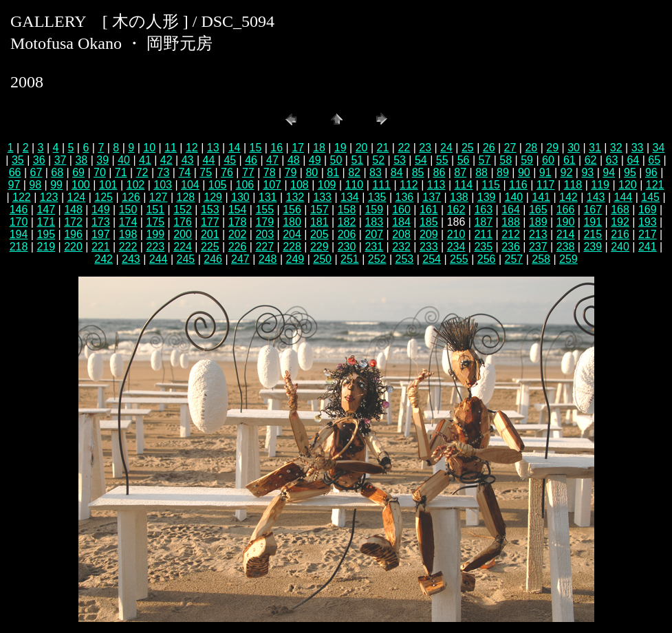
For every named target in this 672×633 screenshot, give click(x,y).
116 (518, 185)
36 (39, 160)
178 (238, 222)
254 (432, 259)
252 (377, 259)
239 (593, 247)
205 (319, 234)
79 (291, 172)
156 (292, 210)
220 (73, 247)
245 (186, 259)
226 (238, 247)
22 (404, 148)
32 (616, 148)
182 (347, 222)
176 (183, 222)
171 (46, 222)
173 (101, 222)
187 (483, 222)
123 (49, 197)
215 (593, 234)
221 (101, 247)
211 (483, 234)
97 (14, 185)
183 (374, 222)
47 (272, 160)
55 (442, 160)
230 (347, 247)
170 (19, 222)
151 (155, 210)
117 (546, 185)
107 (272, 185)
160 (401, 210)
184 (401, 222)
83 (376, 172)
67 (36, 172)
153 (210, 210)
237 (538, 247)
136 (405, 197)
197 (101, 234)
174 (128, 222)
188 (511, 222)
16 (277, 148)
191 (593, 222)
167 (593, 210)
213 (538, 234)
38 (81, 160)
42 (166, 160)
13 (213, 148)
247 (240, 259)
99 (56, 185)
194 (19, 234)
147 (46, 210)
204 (292, 234)
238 (566, 247)
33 (638, 148)
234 (456, 247)
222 (128, 247)
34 (659, 148)
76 (227, 172)
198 (128, 234)
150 (128, 210)
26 (489, 148)
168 (620, 210)
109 (327, 185)
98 (35, 185)
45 (230, 160)
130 (240, 197)
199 (155, 234)
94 (609, 172)
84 (397, 172)
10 (149, 148)
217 (648, 234)
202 (238, 234)
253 (405, 259)
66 (15, 172)
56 (464, 160)
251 (350, 259)
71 (121, 172)
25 (468, 148)
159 (374, 210)
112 (409, 185)
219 (46, 247)
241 (648, 247)
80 (312, 172)
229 (319, 247)
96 (651, 172)
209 (429, 234)
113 (436, 185)
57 (485, 160)
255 (459, 259)
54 (421, 160)
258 (541, 259)
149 (101, 210)
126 (131, 197)
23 (425, 148)
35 (18, 160)
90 (524, 172)
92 (567, 172)
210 (456, 234)
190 (566, 222)
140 (514, 197)
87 (460, 172)
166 (566, 210)
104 (190, 185)
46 (251, 160)
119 (600, 185)
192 (620, 222)
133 (322, 197)
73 (164, 172)
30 (574, 148)
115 (491, 185)
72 (142, 172)
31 (595, 148)
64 (633, 160)
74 (184, 172)
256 (487, 259)
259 (568, 259)
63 (612, 160)
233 (429, 247)
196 (73, 234)
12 (192, 148)
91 (545, 172)
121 (655, 185)
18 (319, 148)
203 (264, 234)
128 (186, 197)
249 (295, 259)
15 (255, 148)
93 (587, 172)
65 (654, 160)
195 (46, 234)
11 (171, 148)
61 (570, 160)
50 (336, 160)
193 (648, 222)
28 (531, 148)
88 (481, 172)
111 (381, 185)
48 (294, 160)
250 (322, 259)
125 (104, 197)
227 (264, 247)
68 (57, 172)
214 (566, 234)
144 (624, 197)
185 (429, 222)
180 (292, 222)
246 (213, 259)
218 (19, 247)
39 (102, 160)
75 (206, 172)
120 (628, 185)
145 (650, 197)
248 (268, 259)
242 (104, 259)
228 (292, 247)
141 (541, 197)
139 (487, 197)
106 (245, 185)
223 (155, 247)
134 (350, 197)
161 (429, 210)
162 (456, 210)
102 (136, 185)
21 (383, 148)
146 (19, 210)
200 (183, 234)
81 (333, 172)
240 (620, 247)
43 (188, 160)
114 (464, 185)
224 (183, 247)
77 (248, 172)
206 (347, 234)
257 (514, 259)
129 (213, 197)
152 (183, 210)
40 (124, 160)
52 (378, 160)
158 (347, 210)
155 (264, 210)
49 (315, 160)
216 (620, 234)
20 (362, 148)
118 (573, 185)
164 (511, 210)
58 (506, 160)
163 (483, 210)
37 (61, 160)
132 (295, 197)
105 (218, 185)
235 (483, 247)
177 (210, 222)
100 (81, 185)
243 (131, 259)
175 (155, 222)
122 (22, 197)
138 (459, 197)
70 (100, 172)
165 (538, 210)
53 (400, 160)
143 (596, 197)
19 (340, 148)
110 (355, 185)
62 (591, 160)
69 (78, 172)
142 (568, 197)
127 (159, 197)
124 (77, 197)
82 (354, 172)
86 (440, 172)
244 (159, 259)
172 (73, 222)
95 (630, 172)
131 (268, 197)
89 (503, 172)
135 (377, 197)
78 (270, 172)
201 (210, 234)
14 (235, 148)
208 (401, 234)
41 (145, 160)
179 (264, 222)
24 (446, 148)
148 (73, 210)
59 (527, 160)
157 (319, 210)
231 (374, 247)
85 (418, 172)
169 (648, 210)
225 (210, 247)
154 (238, 210)
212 (511, 234)
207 (374, 234)
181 (319, 222)
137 (432, 197)
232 (401, 247)
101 (108, 185)
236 (511, 247)
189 (538, 222)
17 (298, 148)
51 (357, 160)
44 (209, 160)
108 (300, 185)
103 (163, 185)
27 (510, 148)
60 (548, 160)
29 (552, 148)
